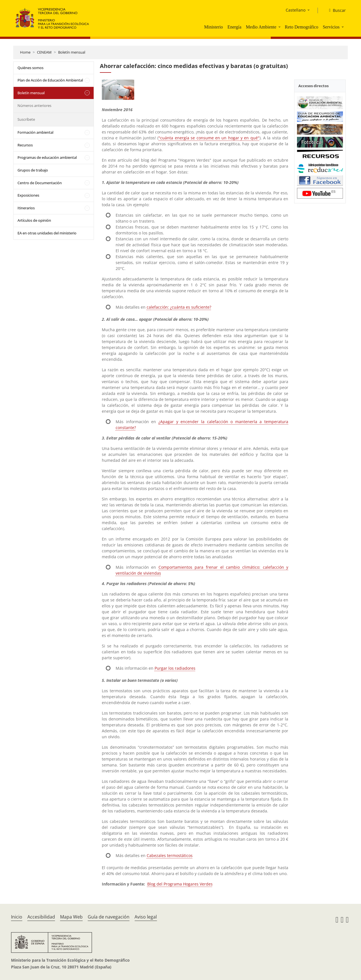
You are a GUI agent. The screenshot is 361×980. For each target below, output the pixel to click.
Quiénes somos (30, 68)
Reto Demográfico (302, 27)
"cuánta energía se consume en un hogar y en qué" (209, 138)
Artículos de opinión (34, 220)
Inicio (17, 917)
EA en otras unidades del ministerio (47, 233)
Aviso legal (146, 917)
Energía (234, 27)
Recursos (25, 145)
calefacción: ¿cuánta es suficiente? (179, 307)
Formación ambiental (35, 132)
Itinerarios (26, 208)
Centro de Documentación (40, 183)
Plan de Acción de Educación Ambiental (50, 80)
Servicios (331, 27)
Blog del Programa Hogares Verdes (180, 884)
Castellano (296, 10)
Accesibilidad (41, 917)
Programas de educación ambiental (47, 157)
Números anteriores (34, 106)
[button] (280, 27)
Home (25, 52)
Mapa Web (71, 917)
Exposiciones (28, 195)
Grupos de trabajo (33, 170)
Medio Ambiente (261, 27)
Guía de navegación (109, 917)
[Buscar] (335, 10)
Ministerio (214, 27)
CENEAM (44, 52)
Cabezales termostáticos (170, 855)
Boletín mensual (72, 52)
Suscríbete (26, 119)
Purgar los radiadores (175, 668)
